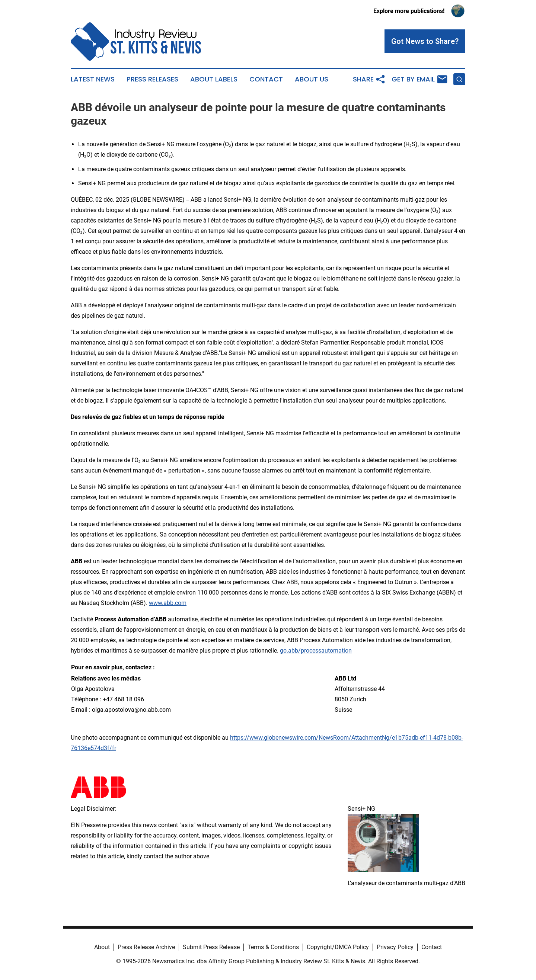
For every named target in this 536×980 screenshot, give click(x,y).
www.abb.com (168, 603)
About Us (312, 79)
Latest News (93, 79)
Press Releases (152, 79)
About (102, 947)
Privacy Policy (395, 947)
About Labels (214, 79)
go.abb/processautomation (316, 651)
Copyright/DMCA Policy (338, 947)
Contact (266, 79)
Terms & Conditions (273, 947)
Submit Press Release (211, 947)
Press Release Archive (146, 947)
